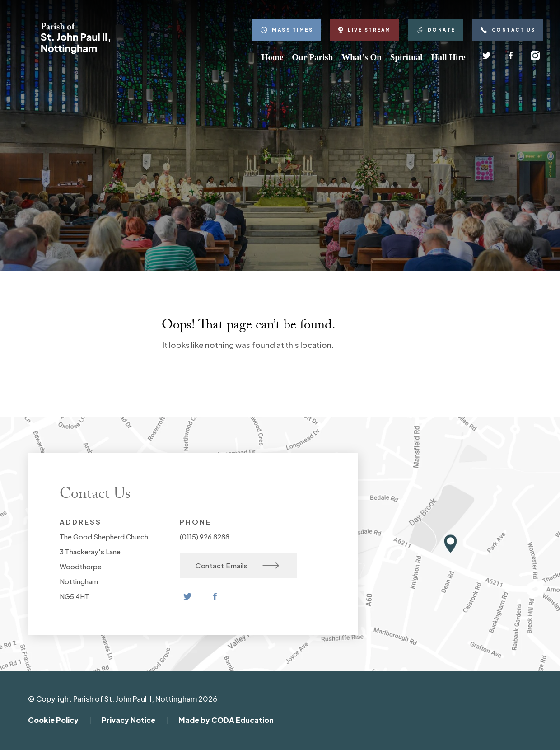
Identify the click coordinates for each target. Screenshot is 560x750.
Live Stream (364, 30)
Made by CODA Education (226, 720)
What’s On (362, 57)
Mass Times (286, 30)
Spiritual (406, 57)
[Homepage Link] (75, 52)
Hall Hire (448, 57)
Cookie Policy (53, 720)
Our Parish (312, 57)
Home (273, 57)
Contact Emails (237, 565)
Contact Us (508, 30)
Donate (435, 30)
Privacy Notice (128, 720)
